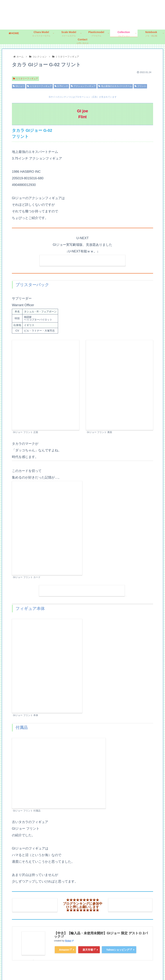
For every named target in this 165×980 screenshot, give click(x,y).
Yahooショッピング (119, 949)
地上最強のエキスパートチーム (115, 86)
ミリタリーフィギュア (25, 79)
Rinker (69, 940)
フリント (140, 86)
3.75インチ (61, 86)
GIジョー (19, 86)
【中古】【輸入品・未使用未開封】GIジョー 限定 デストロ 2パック (101, 934)
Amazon (65, 949)
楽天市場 (89, 949)
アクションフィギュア (83, 86)
